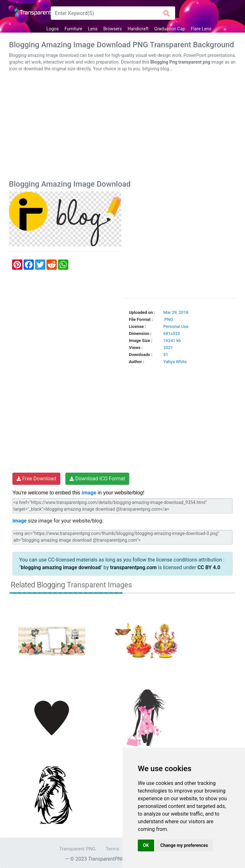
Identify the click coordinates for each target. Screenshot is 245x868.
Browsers (113, 29)
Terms (113, 849)
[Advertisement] (122, 127)
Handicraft (138, 29)
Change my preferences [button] (184, 845)
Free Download (36, 479)
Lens (93, 29)
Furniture (73, 29)
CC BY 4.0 (209, 567)
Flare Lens (201, 29)
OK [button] (146, 845)
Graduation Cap (170, 29)
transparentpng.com (133, 567)
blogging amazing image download (61, 567)
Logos (53, 29)
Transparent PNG (77, 849)
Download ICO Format (97, 479)
